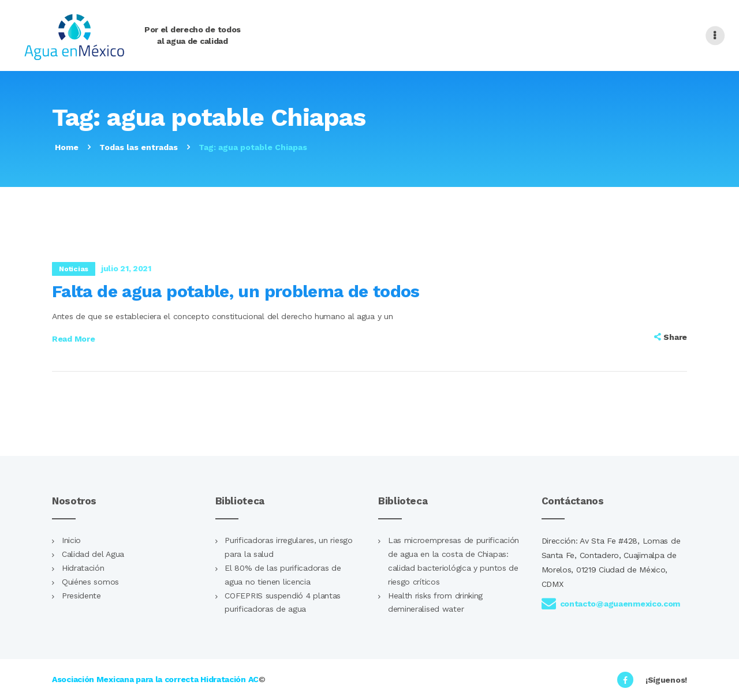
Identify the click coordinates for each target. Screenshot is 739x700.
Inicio (71, 540)
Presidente (81, 596)
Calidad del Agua (93, 554)
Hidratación (83, 568)
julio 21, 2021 (126, 268)
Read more (73, 339)
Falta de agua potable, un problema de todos (236, 291)
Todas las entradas (139, 147)
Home (67, 147)
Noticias (74, 269)
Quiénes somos (90, 582)
